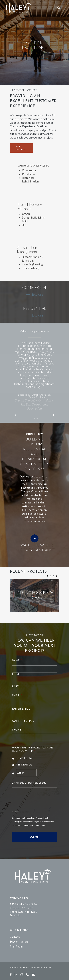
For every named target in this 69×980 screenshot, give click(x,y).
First (16, 674)
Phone (18, 730)
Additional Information (30, 783)
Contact (15, 937)
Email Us (15, 915)
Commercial (25, 758)
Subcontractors (19, 942)
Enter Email (21, 709)
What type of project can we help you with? (32, 749)
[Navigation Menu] (65, 8)
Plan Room (16, 946)
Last (15, 687)
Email (17, 696)
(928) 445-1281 (28, 912)
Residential (24, 765)
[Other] (26, 773)
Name (17, 661)
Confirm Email (23, 721)
